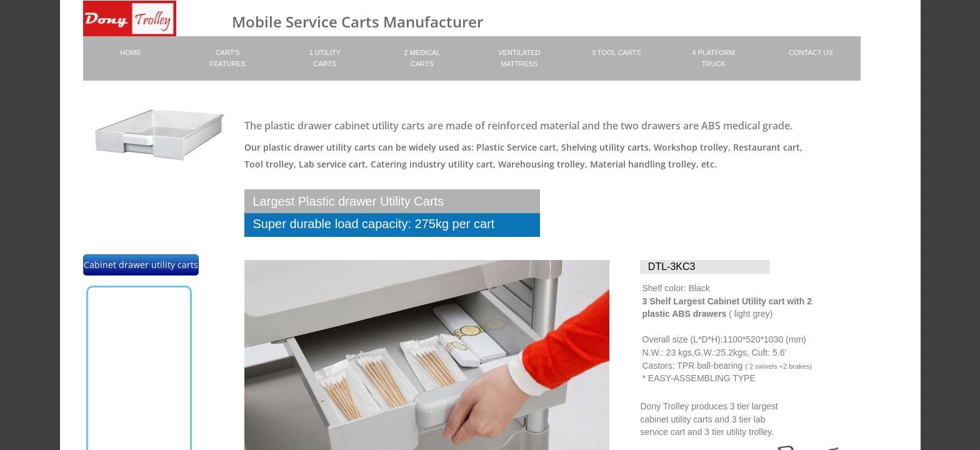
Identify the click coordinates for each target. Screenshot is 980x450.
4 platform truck (714, 58)
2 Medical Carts (422, 58)
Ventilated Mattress (519, 58)
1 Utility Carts (325, 58)
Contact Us (811, 52)
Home (130, 52)
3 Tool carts (616, 52)
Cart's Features (227, 58)
